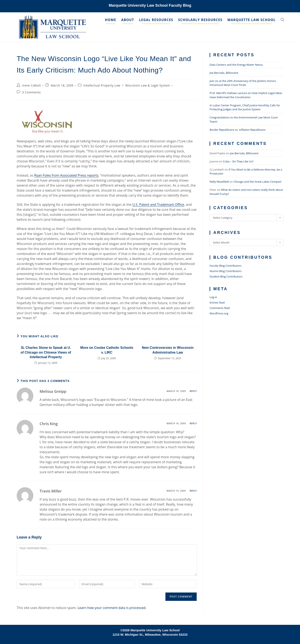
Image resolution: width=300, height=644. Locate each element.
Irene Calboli (32, 85)
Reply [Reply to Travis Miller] (193, 491)
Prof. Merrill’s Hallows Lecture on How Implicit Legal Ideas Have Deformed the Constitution (246, 95)
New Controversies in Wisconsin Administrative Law (168, 350)
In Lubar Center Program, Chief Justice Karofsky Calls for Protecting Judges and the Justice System (245, 107)
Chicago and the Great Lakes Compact (257, 182)
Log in (213, 297)
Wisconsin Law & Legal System (147, 85)
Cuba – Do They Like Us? (238, 161)
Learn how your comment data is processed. (112, 608)
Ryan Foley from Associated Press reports (66, 175)
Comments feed (220, 308)
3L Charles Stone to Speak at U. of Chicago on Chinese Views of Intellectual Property (46, 352)
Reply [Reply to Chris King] (193, 423)
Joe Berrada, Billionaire (224, 73)
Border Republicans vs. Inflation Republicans (238, 130)
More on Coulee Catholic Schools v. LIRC (107, 350)
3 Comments (32, 92)
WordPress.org (219, 313)
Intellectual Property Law (102, 85)
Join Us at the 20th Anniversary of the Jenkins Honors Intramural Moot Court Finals (243, 83)
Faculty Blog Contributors (226, 266)
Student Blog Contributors (226, 276)
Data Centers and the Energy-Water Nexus (236, 65)
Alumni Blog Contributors (226, 271)
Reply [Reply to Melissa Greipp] (193, 391)
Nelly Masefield (219, 182)
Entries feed (217, 303)
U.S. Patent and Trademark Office (158, 205)
